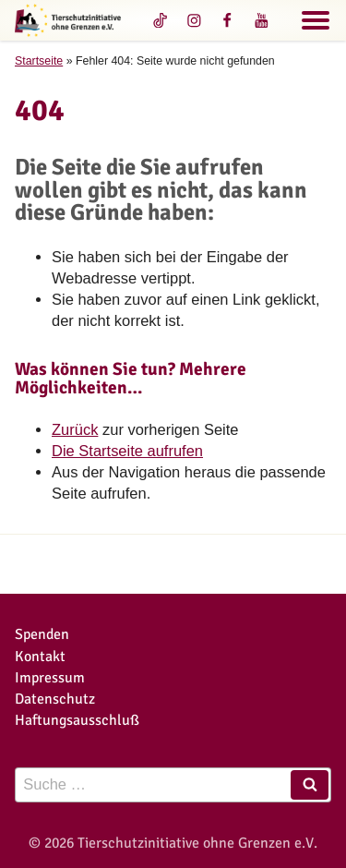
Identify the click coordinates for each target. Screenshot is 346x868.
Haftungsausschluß (77, 720)
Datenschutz (55, 699)
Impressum (50, 677)
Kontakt (40, 656)
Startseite (39, 61)
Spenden (42, 634)
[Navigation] (316, 23)
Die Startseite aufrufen (127, 451)
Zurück (75, 429)
